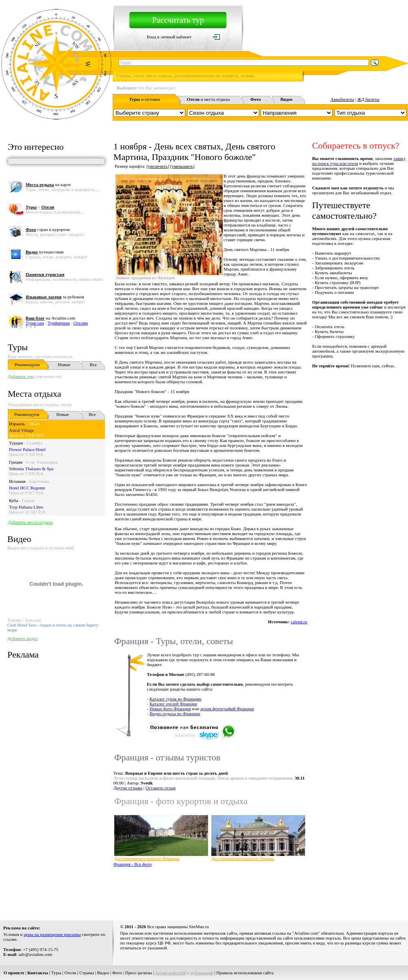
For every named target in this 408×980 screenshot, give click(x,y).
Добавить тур (21, 376)
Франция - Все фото (133, 864)
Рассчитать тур (178, 20)
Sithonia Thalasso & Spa (31, 469)
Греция (16, 462)
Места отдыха (34, 394)
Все (93, 364)
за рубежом (55, 297)
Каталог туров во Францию (175, 699)
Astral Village (21, 430)
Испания (17, 481)
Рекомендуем (27, 364)
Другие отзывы (128, 788)
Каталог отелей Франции (173, 704)
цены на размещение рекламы (52, 934)
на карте (48, 184)
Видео (103, 973)
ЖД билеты (368, 99)
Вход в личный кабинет (169, 37)
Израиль (17, 424)
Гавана (29, 500)
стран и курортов (48, 229)
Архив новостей (171, 973)
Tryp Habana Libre (26, 507)
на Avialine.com (51, 318)
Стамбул (35, 443)
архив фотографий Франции (227, 709)
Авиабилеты (342, 99)
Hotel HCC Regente (27, 488)
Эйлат (34, 424)
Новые (64, 364)
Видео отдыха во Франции (175, 713)
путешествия (45, 252)
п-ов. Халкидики (42, 462)
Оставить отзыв (161, 788)
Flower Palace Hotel (27, 449)
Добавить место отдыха (30, 522)
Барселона (39, 481)
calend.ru (299, 622)
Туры (18, 347)
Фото (117, 973)
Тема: (171, 773)
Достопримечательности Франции (147, 858)
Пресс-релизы (139, 973)
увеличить (158, 166)
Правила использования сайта (245, 973)
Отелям (81, 323)
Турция (16, 443)
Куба (13, 500)
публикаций (202, 973)
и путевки (144, 99)
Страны (87, 973)
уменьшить (182, 166)
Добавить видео (22, 638)
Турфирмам (59, 323)
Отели (70, 973)
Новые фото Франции (170, 709)
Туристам (35, 323)
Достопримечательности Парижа (243, 858)
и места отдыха (208, 99)
